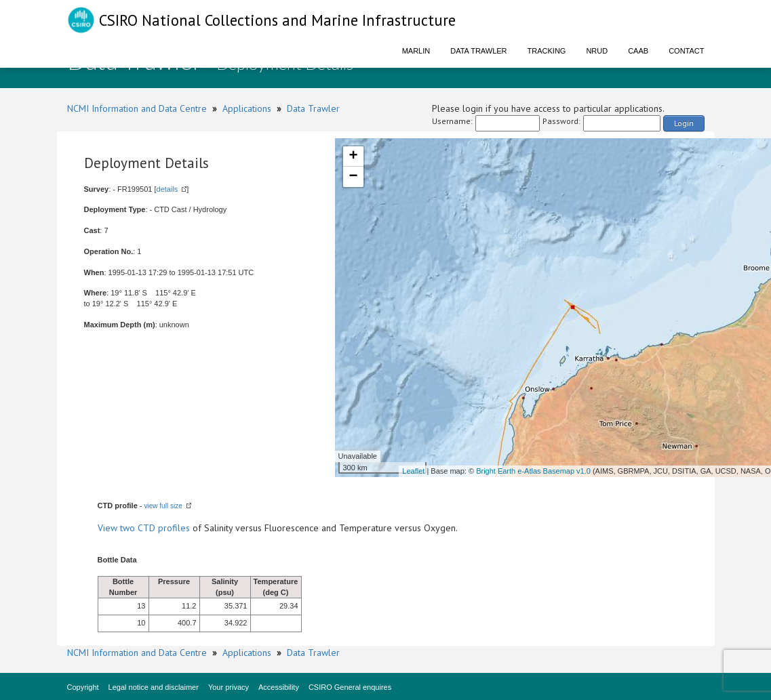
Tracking (547, 51)
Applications (247, 108)
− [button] (353, 177)
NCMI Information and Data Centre (137, 108)
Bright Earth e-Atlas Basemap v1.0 (533, 471)
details (167, 189)
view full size (163, 506)
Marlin (416, 51)
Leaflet (413, 471)
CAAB (638, 51)
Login (684, 123)
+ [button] (353, 157)
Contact (686, 51)
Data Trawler (478, 51)
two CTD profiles (155, 528)
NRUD (597, 51)
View (109, 528)
